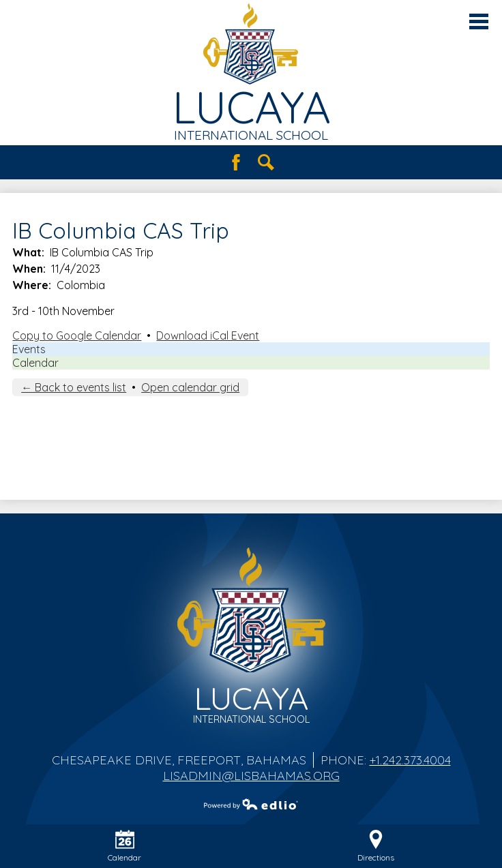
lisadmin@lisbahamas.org (251, 776)
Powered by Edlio (251, 804)
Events (29, 349)
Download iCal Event (208, 335)
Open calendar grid (190, 387)
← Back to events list (74, 387)
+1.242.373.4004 (410, 760)
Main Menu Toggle (479, 21)
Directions (376, 846)
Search (266, 162)
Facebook (236, 162)
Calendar (35, 363)
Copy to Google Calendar (77, 335)
